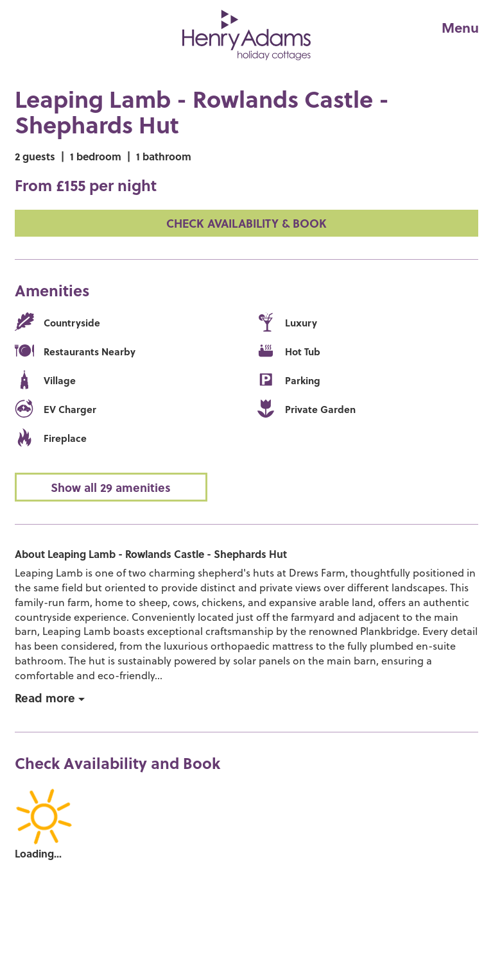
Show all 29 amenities (111, 487)
